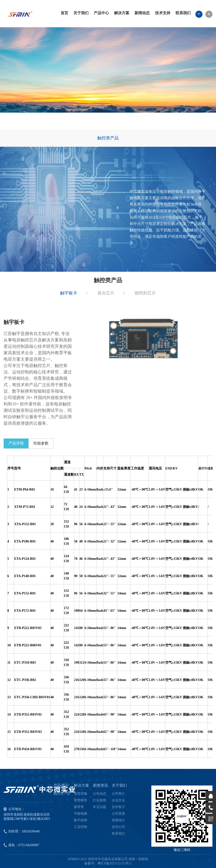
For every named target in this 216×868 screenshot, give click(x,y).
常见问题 (99, 807)
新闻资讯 (100, 785)
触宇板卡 (69, 293)
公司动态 (99, 794)
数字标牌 (81, 820)
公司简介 (118, 794)
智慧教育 (81, 800)
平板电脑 (81, 814)
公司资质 (118, 814)
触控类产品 (108, 138)
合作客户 (118, 807)
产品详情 (16, 443)
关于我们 (119, 785)
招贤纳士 (118, 820)
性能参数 (41, 443)
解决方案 (81, 785)
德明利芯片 (145, 293)
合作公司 (118, 827)
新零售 (79, 807)
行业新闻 (99, 800)
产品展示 (61, 785)
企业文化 (118, 800)
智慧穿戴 (81, 794)
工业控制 (81, 827)
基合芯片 (106, 293)
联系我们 (118, 834)
